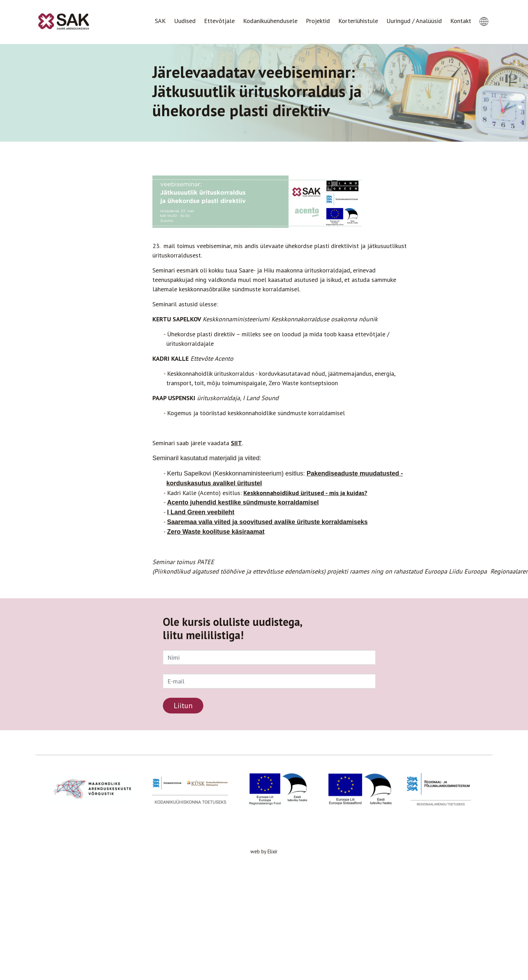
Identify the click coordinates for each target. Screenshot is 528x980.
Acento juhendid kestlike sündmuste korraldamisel (243, 502)
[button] (484, 15)
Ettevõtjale (219, 21)
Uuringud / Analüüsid (414, 21)
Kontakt (461, 21)
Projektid (318, 21)
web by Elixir (264, 851)
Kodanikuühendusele (270, 21)
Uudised (185, 21)
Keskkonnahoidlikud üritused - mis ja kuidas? (305, 493)
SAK (160, 21)
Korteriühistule (358, 21)
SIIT (236, 443)
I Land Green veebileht (201, 512)
